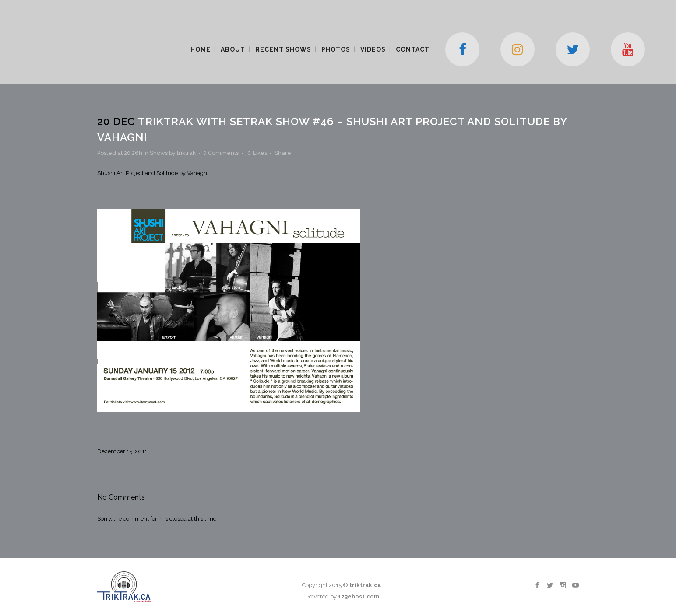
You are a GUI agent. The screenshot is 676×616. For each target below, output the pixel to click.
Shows (159, 153)
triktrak (186, 153)
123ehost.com (359, 597)
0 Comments (221, 153)
